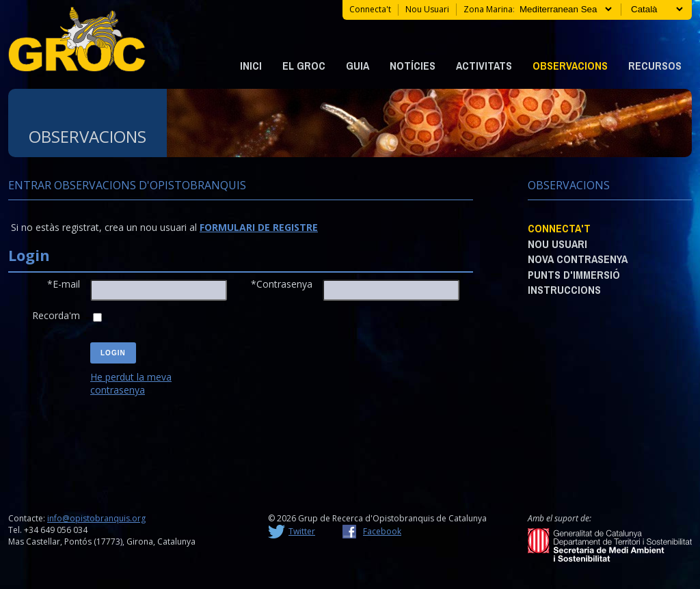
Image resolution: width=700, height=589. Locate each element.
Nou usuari (427, 9)
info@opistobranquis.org (96, 518)
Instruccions (564, 290)
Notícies (413, 66)
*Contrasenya (282, 284)
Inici (251, 66)
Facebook (382, 531)
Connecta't (370, 9)
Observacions (570, 66)
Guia (358, 66)
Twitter (302, 531)
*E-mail (64, 284)
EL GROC (304, 66)
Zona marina (488, 9)
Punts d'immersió (574, 275)
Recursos (655, 66)
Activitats (484, 66)
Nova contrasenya (578, 259)
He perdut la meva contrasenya (131, 384)
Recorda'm (56, 315)
